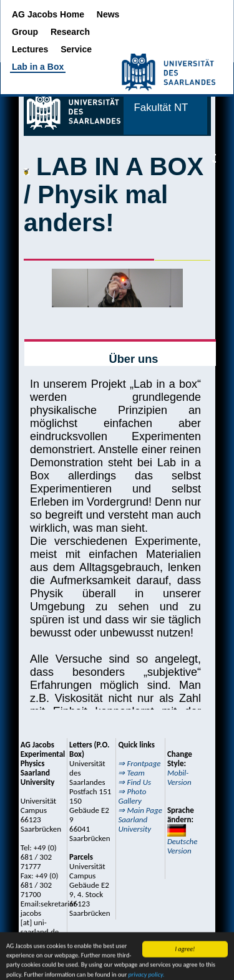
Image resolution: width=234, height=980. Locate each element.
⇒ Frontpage (139, 763)
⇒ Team (131, 773)
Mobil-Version (179, 777)
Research (70, 32)
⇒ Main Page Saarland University (140, 819)
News (108, 14)
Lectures (31, 49)
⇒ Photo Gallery (132, 796)
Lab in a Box (38, 67)
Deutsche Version (183, 840)
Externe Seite (117, 398)
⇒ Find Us (134, 782)
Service (76, 49)
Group (26, 32)
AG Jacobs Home (49, 14)
